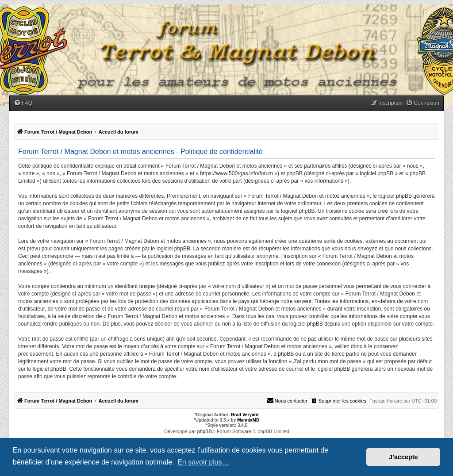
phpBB (205, 431)
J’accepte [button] (403, 457)
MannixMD (248, 420)
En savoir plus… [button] (203, 462)
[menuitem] (23, 103)
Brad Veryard (245, 415)
